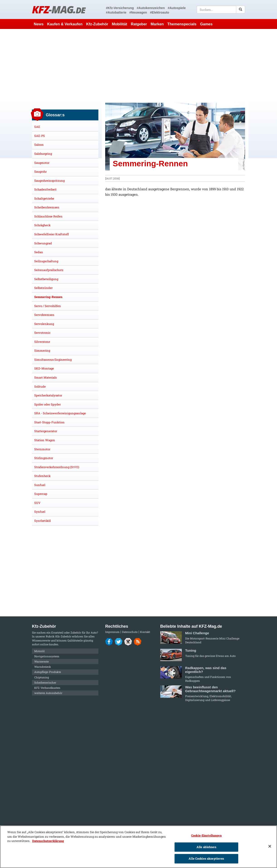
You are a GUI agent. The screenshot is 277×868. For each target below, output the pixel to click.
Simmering (42, 351)
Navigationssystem (47, 656)
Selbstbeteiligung (46, 279)
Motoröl (39, 651)
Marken (157, 24)
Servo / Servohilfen (48, 306)
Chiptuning (42, 677)
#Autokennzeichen (151, 8)
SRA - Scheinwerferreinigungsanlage (60, 413)
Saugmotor (42, 163)
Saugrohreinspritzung (49, 181)
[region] (138, 847)
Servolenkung (44, 324)
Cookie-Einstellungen (206, 835)
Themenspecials (182, 24)
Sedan (39, 252)
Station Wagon (45, 440)
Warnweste (41, 661)
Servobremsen (44, 315)
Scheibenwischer (45, 682)
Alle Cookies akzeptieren (206, 858)
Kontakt (145, 632)
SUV (37, 503)
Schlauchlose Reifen (48, 216)
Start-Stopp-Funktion (49, 422)
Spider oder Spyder (47, 404)
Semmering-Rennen (48, 297)
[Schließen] (270, 846)
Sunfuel (40, 485)
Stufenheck (42, 476)
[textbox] (221, 10)
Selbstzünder (43, 288)
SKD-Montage (44, 368)
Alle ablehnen (206, 847)
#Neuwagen (138, 12)
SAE (37, 127)
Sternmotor (42, 449)
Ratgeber (139, 24)
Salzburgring (43, 154)
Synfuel (40, 512)
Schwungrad (43, 243)
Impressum (112, 632)
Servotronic (42, 333)
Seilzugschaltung (46, 261)
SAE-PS (40, 136)
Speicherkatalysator (48, 395)
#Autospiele (177, 8)
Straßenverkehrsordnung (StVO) (57, 467)
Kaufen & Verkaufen (65, 24)
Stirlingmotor (44, 458)
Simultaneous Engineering (53, 360)
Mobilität (119, 24)
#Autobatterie (116, 12)
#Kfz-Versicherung (120, 8)
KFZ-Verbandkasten (47, 688)
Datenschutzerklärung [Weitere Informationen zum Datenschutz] (48, 841)
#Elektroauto (159, 12)
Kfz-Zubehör (97, 24)
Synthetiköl (43, 521)
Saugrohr (40, 172)
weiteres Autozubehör (48, 693)
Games (206, 24)
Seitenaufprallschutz (49, 270)
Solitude (40, 386)
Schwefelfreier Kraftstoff (52, 234)
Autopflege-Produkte (48, 672)
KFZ (59, 9)
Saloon (39, 145)
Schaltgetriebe (44, 198)
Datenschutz (130, 632)
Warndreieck (43, 667)
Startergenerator (46, 431)
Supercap (41, 494)
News (39, 24)
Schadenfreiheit (45, 189)
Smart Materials (45, 377)
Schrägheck (42, 225)
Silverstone (42, 342)
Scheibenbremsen (47, 207)
